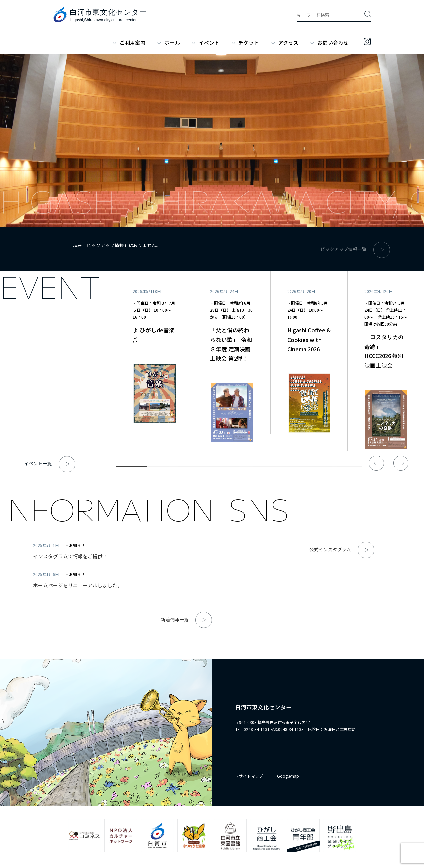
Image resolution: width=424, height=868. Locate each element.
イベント (209, 43)
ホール (172, 43)
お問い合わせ (333, 43)
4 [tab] (224, 468)
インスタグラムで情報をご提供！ (70, 556)
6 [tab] (285, 468)
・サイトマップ (249, 776)
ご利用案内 (133, 43)
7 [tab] (316, 468)
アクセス (289, 43)
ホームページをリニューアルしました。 (78, 585)
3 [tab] (193, 468)
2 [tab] (162, 468)
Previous (376, 463)
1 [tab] (131, 468)
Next (401, 463)
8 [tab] (347, 468)
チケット (249, 43)
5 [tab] (255, 468)
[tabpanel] (155, 348)
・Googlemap (286, 776)
